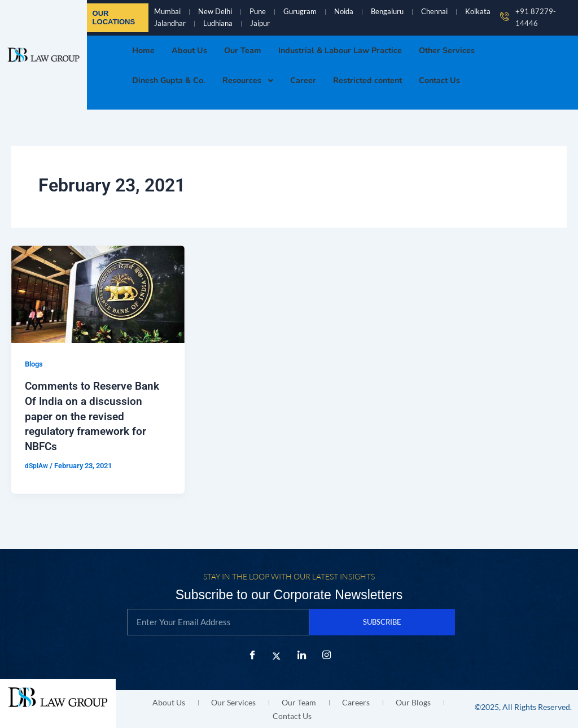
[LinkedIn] (301, 656)
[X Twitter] (277, 656)
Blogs (35, 367)
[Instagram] (326, 656)
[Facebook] (252, 656)
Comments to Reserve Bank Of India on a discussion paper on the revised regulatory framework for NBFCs (95, 419)
